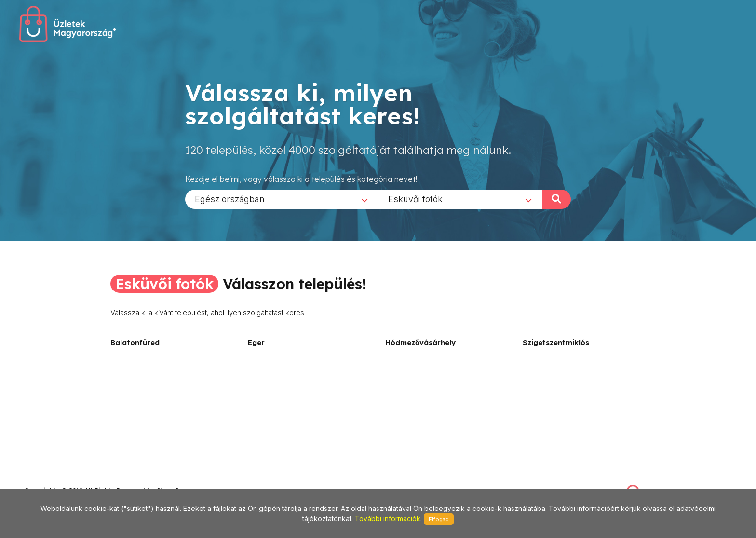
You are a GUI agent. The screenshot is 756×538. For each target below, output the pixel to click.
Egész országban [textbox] (230, 199)
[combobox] (282, 199)
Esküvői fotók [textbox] (415, 199)
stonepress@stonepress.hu (63, 480)
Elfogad (439, 519)
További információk (388, 518)
